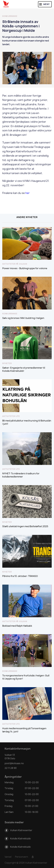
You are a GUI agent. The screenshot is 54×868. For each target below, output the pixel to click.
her (28, 193)
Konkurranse (10, 16)
